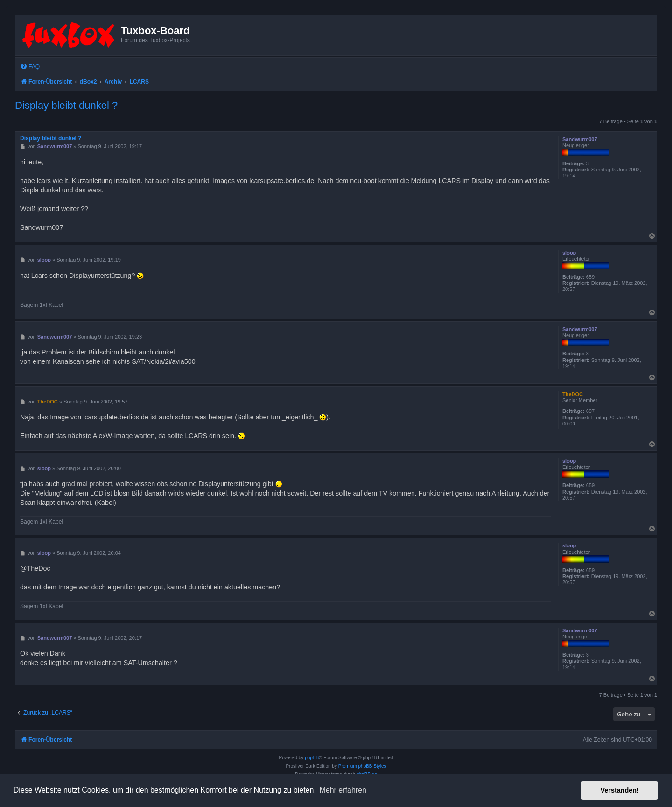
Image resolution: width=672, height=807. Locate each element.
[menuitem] (30, 67)
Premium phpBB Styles (362, 766)
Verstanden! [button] (620, 790)
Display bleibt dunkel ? (66, 105)
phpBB (312, 758)
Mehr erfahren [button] (343, 790)
